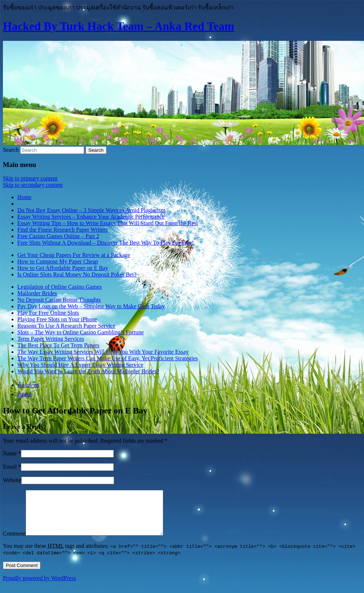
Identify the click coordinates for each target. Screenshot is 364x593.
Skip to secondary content (33, 185)
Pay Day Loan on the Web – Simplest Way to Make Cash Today (91, 306)
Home (24, 197)
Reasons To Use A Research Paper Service (66, 326)
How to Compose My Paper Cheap (58, 261)
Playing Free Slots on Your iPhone (57, 319)
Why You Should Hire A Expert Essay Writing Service (80, 365)
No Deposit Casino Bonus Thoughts (59, 300)
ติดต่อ (25, 394)
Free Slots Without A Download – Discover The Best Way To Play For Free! (106, 243)
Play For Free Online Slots (48, 313)
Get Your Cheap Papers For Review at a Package (74, 255)
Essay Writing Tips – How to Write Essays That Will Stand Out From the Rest (108, 223)
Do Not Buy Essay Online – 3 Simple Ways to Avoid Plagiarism (91, 210)
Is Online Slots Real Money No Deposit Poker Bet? (77, 274)
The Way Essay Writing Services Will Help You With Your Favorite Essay (103, 352)
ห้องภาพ (28, 385)
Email (10, 467)
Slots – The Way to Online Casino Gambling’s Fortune (81, 332)
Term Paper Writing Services (51, 339)
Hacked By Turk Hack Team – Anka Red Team (118, 26)
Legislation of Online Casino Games (60, 287)
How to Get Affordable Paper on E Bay (63, 268)
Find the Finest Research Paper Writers (62, 230)
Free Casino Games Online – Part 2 (58, 236)
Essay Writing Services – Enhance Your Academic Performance (91, 217)
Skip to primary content (30, 178)
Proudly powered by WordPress (39, 587)
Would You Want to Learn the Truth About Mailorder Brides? (88, 371)
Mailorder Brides (37, 293)
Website (12, 480)
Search (11, 150)
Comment (14, 542)
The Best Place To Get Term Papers (58, 345)
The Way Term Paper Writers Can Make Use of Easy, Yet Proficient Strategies (108, 358)
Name (10, 453)
